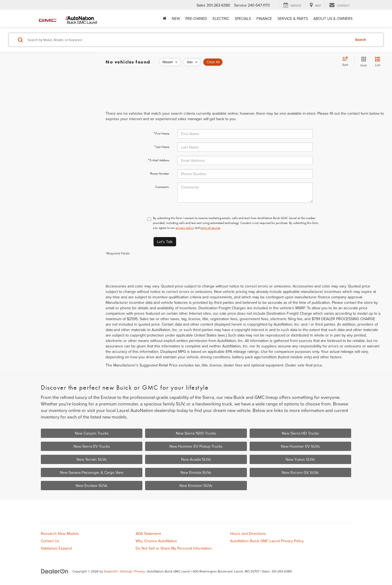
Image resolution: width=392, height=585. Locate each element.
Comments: (162, 187)
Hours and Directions (248, 534)
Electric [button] (221, 19)
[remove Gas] (192, 62)
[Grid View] (362, 62)
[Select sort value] (347, 62)
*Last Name (162, 147)
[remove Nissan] (170, 62)
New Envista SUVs (196, 472)
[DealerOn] (55, 571)
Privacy (140, 571)
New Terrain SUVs (92, 459)
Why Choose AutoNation (156, 541)
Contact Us (50, 541)
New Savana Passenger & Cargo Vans (92, 472)
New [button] (176, 19)
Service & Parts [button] (293, 19)
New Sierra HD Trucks (300, 433)
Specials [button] (243, 19)
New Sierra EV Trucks (92, 446)
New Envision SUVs (196, 486)
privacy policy (185, 228)
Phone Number (160, 174)
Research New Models (60, 534)
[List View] (378, 62)
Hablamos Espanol (56, 548)
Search (361, 40)
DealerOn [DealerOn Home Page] (111, 571)
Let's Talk (165, 242)
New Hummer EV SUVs (300, 446)
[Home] (165, 19)
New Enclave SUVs (92, 486)
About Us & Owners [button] (333, 19)
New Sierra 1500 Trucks (196, 433)
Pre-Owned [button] (196, 19)
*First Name (161, 134)
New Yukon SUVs (300, 459)
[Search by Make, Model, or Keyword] (188, 40)
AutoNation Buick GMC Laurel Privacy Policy (267, 541)
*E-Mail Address (159, 160)
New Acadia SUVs (196, 459)
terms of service (210, 228)
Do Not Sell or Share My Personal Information (174, 548)
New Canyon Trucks (92, 433)
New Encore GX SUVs (300, 472)
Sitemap (126, 571)
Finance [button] (264, 19)
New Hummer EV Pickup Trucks (196, 446)
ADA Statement (148, 534)
